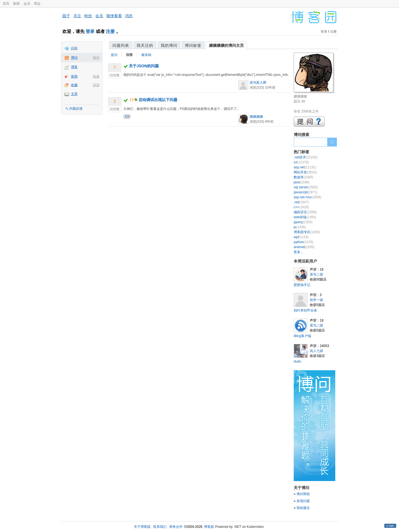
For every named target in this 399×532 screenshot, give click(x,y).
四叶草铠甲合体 (305, 310)
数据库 (304, 177)
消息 (129, 16)
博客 (74, 67)
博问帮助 (303, 494)
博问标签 (193, 45)
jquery (303, 222)
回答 (129, 55)
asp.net (305, 167)
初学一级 (316, 300)
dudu (297, 361)
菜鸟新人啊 (258, 83)
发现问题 (303, 501)
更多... (298, 252)
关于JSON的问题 (144, 66)
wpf (301, 237)
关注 (77, 16)
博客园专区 (307, 232)
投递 (96, 76)
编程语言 (305, 212)
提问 (96, 58)
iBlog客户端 (302, 336)
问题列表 (121, 45)
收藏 (74, 85)
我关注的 (145, 45)
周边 (37, 4)
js (300, 227)
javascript (305, 192)
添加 (96, 85)
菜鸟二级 (316, 274)
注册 (110, 31)
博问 (74, 58)
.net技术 (305, 157)
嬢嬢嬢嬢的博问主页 (226, 45)
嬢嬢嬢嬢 (256, 117)
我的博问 (169, 45)
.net (301, 202)
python (304, 242)
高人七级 (316, 351)
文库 (74, 94)
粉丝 (88, 16)
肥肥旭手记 (302, 285)
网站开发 (305, 172)
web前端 (305, 217)
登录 (90, 31)
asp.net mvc (307, 197)
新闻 (16, 4)
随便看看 (114, 16)
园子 (66, 16)
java (302, 182)
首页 (6, 4)
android (304, 247)
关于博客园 (142, 527)
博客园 (209, 527)
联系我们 (160, 527)
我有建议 (303, 508)
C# (127, 117)
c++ (301, 207)
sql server (306, 187)
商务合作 (176, 527)
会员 (27, 4)
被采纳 (146, 55)
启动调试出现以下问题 (158, 100)
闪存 (74, 48)
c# (301, 162)
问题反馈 (76, 109)
